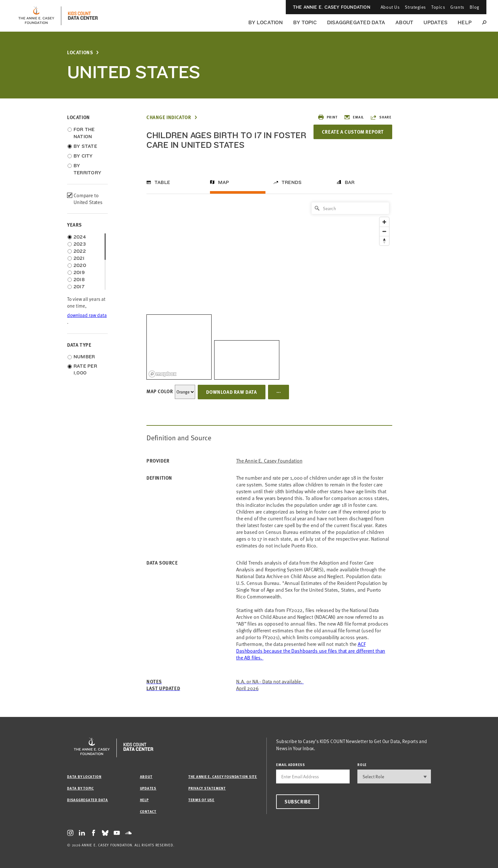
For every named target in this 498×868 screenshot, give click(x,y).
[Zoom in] (384, 222)
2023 (80, 244)
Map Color (160, 391)
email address (291, 765)
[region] (269, 289)
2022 (80, 251)
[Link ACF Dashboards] (311, 651)
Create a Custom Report (353, 132)
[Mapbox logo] (163, 374)
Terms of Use (201, 800)
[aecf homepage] (36, 16)
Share (381, 117)
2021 (79, 258)
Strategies (415, 7)
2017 (79, 287)
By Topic (305, 22)
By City (83, 156)
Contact (148, 811)
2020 (80, 265)
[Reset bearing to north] (384, 241)
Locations (80, 52)
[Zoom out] (384, 231)
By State (85, 146)
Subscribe (298, 802)
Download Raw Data (231, 392)
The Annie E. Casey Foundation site (223, 776)
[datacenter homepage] (83, 16)
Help (465, 22)
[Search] (350, 208)
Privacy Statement (207, 788)
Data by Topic (80, 788)
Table (162, 182)
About (404, 22)
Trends (292, 182)
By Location (266, 22)
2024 (80, 237)
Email (354, 117)
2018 (79, 280)
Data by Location (84, 776)
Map (224, 182)
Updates (435, 22)
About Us (390, 7)
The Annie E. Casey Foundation (332, 7)
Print (328, 117)
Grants (457, 7)
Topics (438, 7)
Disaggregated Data (356, 22)
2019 (79, 272)
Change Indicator (169, 117)
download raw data (87, 315)
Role (362, 765)
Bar (350, 182)
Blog (474, 7)
